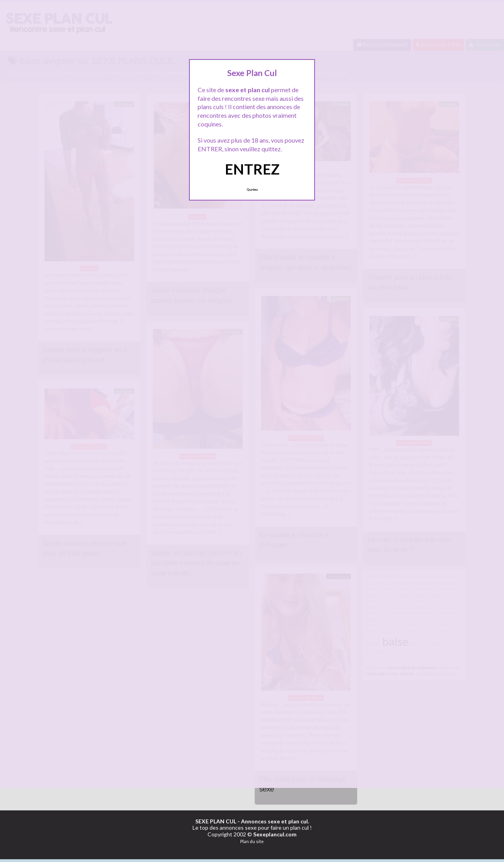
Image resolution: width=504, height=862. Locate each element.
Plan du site (252, 841)
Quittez (252, 189)
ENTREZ (252, 169)
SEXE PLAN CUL (216, 821)
